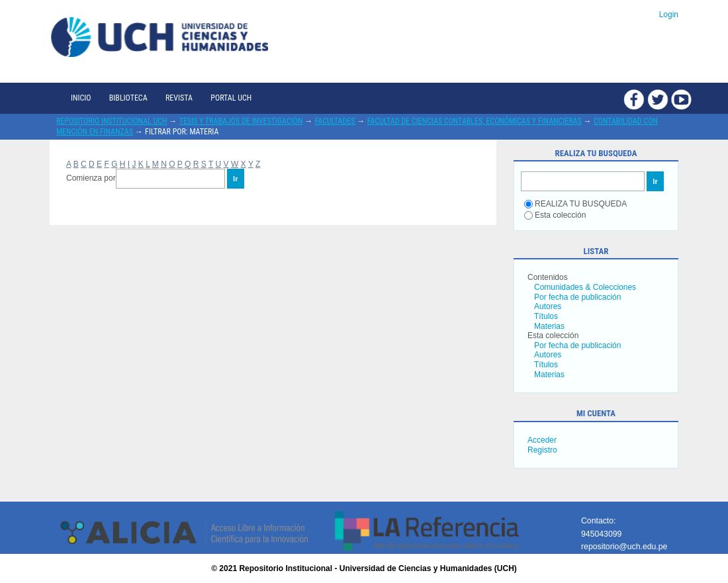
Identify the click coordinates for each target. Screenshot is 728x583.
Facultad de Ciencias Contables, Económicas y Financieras (475, 121)
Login (669, 15)
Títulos (546, 316)
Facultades (335, 121)
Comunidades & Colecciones (585, 287)
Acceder (542, 440)
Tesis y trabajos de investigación (241, 121)
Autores (548, 306)
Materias (549, 326)
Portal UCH (231, 98)
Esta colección (555, 215)
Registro (542, 450)
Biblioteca (128, 98)
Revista (179, 98)
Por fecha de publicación (577, 297)
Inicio (81, 98)
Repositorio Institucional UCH (112, 121)
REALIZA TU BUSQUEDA (575, 204)
